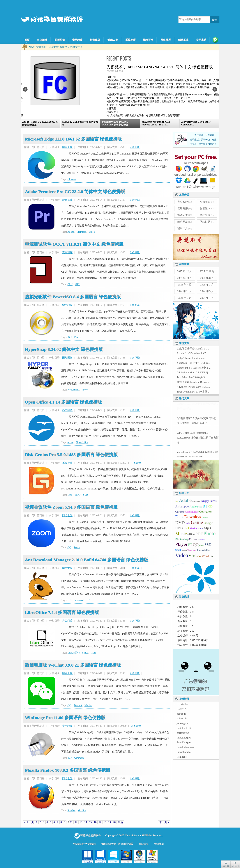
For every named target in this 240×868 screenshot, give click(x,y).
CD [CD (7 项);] (210, 506)
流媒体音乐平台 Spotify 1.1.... (193, 349)
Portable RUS (184, 728)
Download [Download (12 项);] (193, 517)
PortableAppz (184, 742)
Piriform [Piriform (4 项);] (201, 540)
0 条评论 (135, 200)
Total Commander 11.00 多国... (193, 392)
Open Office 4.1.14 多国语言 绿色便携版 (63, 402)
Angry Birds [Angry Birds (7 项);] (209, 501)
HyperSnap (73, 390)
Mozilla (82, 811)
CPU (70, 284)
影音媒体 (95, 40)
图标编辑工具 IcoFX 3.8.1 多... (194, 363)
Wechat (88, 705)
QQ (69, 547)
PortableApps (184, 738)
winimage (79, 758)
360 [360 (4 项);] (177, 501)
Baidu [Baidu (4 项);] (200, 507)
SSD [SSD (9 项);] (208, 545)
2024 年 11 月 (185, 291)
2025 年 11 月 (207, 271)
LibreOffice (74, 653)
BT (69, 600)
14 (86, 822)
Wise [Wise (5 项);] (199, 556)
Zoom (77, 547)
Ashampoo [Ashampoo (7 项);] (182, 506)
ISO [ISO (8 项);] (186, 528)
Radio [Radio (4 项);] (201, 545)
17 (100, 822)
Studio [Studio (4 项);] (184, 550)
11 (71, 822)
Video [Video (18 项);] (182, 555)
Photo (85, 390)
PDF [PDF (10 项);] (199, 534)
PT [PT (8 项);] (190, 545)
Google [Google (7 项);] (208, 523)
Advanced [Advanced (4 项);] (196, 501)
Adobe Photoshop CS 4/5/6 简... (193, 373)
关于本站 (201, 40)
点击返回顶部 (226, 864)
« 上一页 (29, 822)
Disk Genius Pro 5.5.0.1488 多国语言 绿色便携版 (71, 455)
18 (105, 822)
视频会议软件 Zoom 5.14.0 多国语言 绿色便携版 (71, 507)
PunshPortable (184, 752)
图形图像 (60, 40)
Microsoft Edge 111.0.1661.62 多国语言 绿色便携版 (73, 139)
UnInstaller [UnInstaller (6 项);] (204, 550)
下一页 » (164, 822)
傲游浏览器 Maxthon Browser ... (194, 382)
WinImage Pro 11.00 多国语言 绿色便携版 (65, 718)
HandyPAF (182, 709)
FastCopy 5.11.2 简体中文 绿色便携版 (63, 67)
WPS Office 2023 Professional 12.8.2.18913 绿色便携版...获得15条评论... (198, 437)
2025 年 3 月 (207, 285)
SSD (85, 495)
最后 (120, 822)
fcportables (182, 704)
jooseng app (183, 723)
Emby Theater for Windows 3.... (193, 358)
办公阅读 (42, 40)
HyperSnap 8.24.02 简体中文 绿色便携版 (64, 349)
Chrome (72, 179)
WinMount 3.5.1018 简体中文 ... (194, 368)
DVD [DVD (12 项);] (180, 523)
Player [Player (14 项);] (181, 544)
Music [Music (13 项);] (181, 534)
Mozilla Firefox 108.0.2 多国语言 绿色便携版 (68, 770)
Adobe (71, 232)
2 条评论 (135, 147)
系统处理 (130, 40)
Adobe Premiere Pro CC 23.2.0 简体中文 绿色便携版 (75, 192)
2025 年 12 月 (185, 271)
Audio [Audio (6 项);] (193, 506)
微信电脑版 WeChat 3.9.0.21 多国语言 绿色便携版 (73, 665)
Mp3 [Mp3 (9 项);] (207, 528)
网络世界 (166, 40)
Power (77, 337)
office (70, 442)
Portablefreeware (186, 747)
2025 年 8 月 (207, 278)
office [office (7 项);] (191, 534)
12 (76, 822)
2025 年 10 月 (185, 278)
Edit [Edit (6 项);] (188, 523)
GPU (78, 284)
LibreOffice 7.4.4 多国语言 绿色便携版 (62, 613)
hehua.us (181, 714)
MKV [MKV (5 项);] (200, 529)
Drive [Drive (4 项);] (205, 518)
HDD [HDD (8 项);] (179, 528)
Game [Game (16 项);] (197, 522)
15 (90, 822)
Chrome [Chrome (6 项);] (180, 512)
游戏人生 (113, 40)
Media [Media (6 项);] (193, 528)
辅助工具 (183, 40)
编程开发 (148, 40)
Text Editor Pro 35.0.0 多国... (192, 377)
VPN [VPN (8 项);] (192, 556)
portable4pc (183, 733)
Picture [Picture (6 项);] (193, 539)
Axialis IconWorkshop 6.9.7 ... (193, 353)
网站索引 (144, 844)
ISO (70, 337)
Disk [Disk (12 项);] (179, 517)
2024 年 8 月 (185, 298)
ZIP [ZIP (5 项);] (211, 556)
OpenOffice (82, 442)
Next (215, 89)
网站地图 (159, 844)
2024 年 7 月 (207, 298)
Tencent (78, 705)
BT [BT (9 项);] (205, 506)
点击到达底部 (235, 864)
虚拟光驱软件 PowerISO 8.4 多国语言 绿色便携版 (73, 297)
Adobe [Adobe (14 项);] (185, 500)
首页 (27, 40)
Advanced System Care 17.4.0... (193, 387)
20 (114, 822)
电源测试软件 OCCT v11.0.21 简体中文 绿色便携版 (74, 244)
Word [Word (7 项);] (205, 556)
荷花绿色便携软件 (91, 836)
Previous (25, 89)
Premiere (81, 232)
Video (92, 232)
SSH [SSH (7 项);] (178, 550)
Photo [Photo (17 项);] (209, 533)
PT (88, 600)
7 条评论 (136, 463)
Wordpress (91, 844)
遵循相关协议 (126, 844)
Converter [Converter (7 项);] (205, 512)
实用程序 (77, 40)
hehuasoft (182, 719)
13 (81, 822)
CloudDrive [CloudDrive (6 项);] (192, 512)
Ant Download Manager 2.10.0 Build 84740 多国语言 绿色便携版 (87, 560)
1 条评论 (135, 515)
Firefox (71, 811)
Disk (70, 495)
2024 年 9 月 (207, 291)
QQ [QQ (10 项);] (196, 545)
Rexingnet (182, 757)
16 (95, 822)
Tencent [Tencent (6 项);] (192, 550)
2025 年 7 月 (185, 285)
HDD (78, 495)
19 (110, 822)
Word (94, 653)
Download (79, 600)
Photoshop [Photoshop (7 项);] (182, 539)
